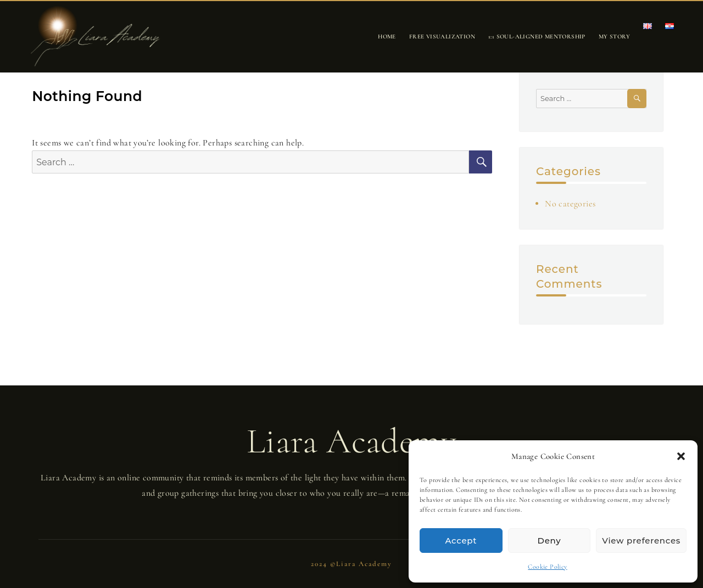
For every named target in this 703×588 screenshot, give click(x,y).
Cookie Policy (547, 567)
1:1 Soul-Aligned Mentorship (537, 37)
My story (614, 37)
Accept (461, 541)
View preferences (641, 541)
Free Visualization (442, 37)
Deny (549, 541)
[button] (681, 456)
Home (387, 37)
